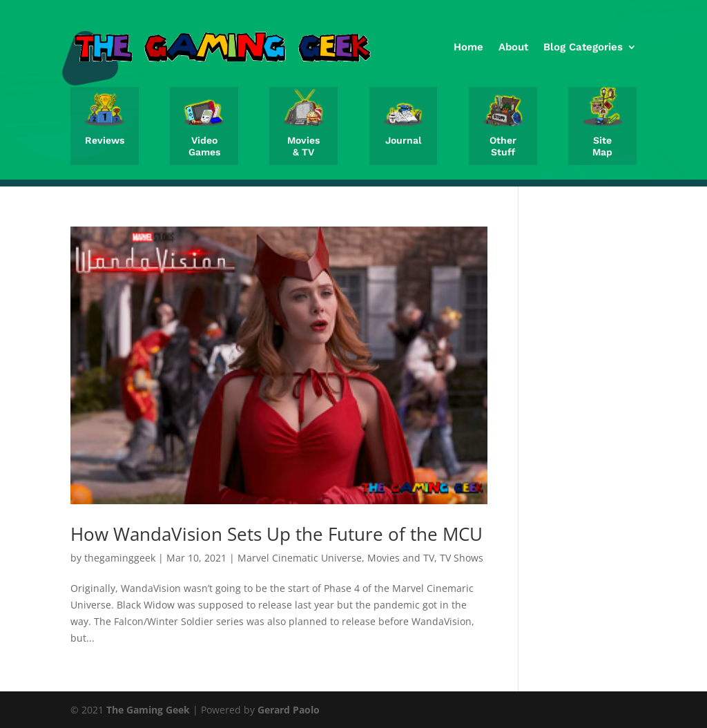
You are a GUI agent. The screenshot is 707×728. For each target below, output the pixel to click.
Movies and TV (401, 558)
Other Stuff (503, 146)
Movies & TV (303, 146)
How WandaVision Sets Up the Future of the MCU (277, 534)
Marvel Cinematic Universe (300, 558)
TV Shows (462, 558)
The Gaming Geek (148, 710)
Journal (403, 140)
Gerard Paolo (289, 710)
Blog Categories (583, 47)
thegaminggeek (120, 558)
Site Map (602, 146)
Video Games (204, 146)
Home (468, 47)
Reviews (105, 140)
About (513, 47)
